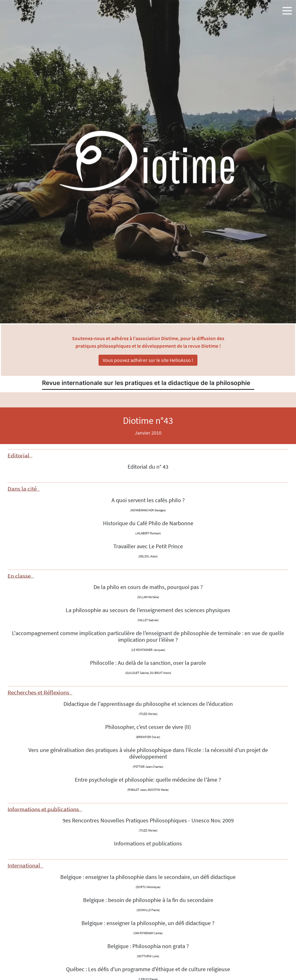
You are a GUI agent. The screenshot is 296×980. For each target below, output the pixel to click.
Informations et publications (148, 844)
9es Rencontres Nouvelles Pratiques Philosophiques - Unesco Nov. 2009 (148, 821)
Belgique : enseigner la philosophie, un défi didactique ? (148, 923)
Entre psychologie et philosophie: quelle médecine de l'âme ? (148, 780)
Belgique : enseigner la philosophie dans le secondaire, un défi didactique (148, 877)
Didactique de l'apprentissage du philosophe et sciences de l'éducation (148, 704)
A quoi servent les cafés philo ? (148, 500)
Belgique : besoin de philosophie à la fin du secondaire (148, 900)
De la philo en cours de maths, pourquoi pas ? (148, 587)
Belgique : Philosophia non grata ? (148, 946)
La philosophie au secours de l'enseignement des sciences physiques (148, 610)
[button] (287, 9)
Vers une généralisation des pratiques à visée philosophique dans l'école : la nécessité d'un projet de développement (148, 753)
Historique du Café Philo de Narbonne (148, 523)
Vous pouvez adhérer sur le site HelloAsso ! (148, 360)
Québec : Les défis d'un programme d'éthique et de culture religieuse (148, 969)
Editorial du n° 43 (148, 467)
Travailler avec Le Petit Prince (148, 546)
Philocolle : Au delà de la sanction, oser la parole (148, 663)
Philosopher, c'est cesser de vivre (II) (148, 727)
